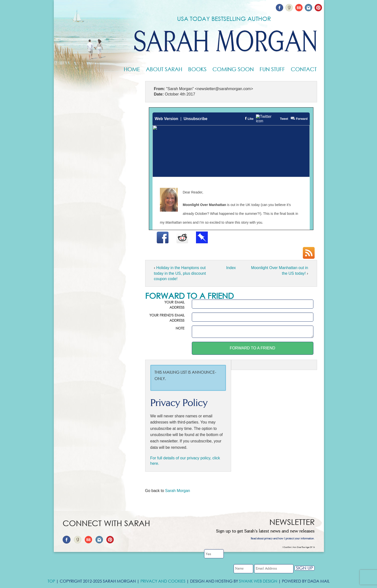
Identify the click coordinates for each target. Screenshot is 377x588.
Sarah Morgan (177, 491)
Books (197, 69)
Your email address (174, 305)
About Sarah (164, 69)
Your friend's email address (167, 318)
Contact (304, 69)
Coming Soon (233, 69)
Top (51, 581)
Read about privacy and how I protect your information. (283, 539)
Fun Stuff (272, 69)
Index (231, 268)
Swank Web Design (258, 581)
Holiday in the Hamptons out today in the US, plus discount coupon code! (180, 273)
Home (132, 69)
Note (180, 328)
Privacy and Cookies (163, 581)
